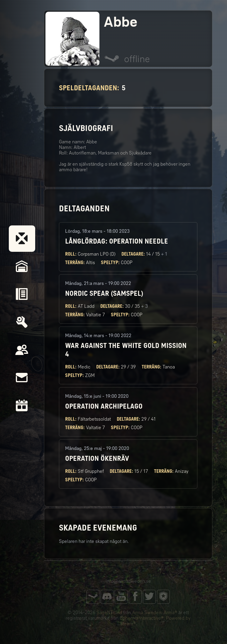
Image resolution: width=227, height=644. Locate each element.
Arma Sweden (147, 612)
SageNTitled (109, 612)
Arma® (170, 612)
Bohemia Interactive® (142, 618)
